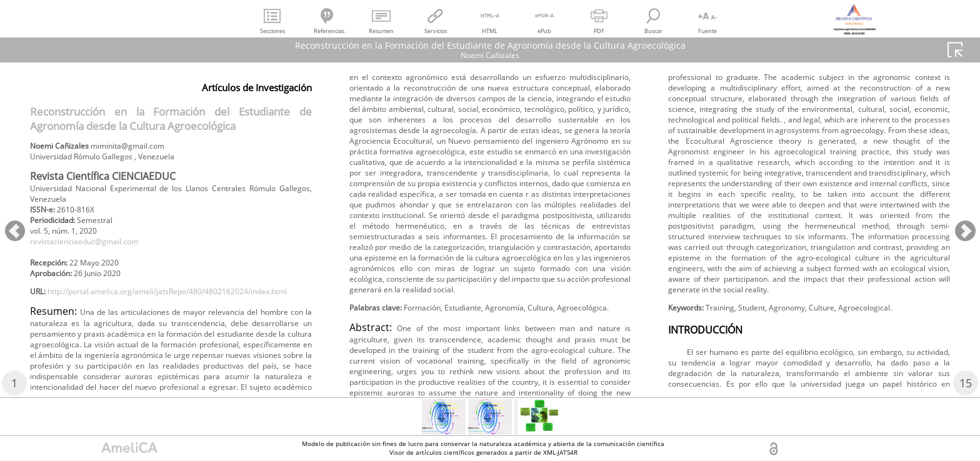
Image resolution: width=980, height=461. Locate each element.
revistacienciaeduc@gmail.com (95, 253)
